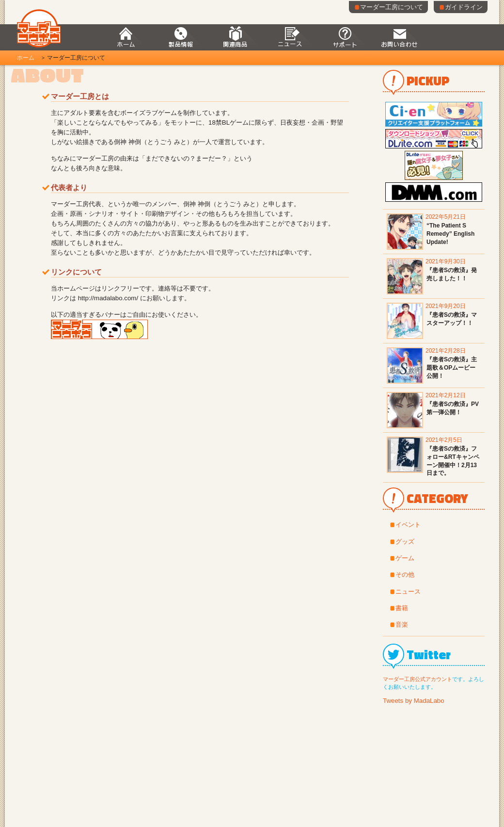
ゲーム (405, 558)
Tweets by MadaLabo (414, 701)
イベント (408, 525)
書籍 (402, 608)
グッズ (405, 542)
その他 (405, 575)
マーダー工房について (388, 7)
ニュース (408, 592)
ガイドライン (461, 7)
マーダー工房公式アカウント (417, 679)
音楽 (402, 624)
